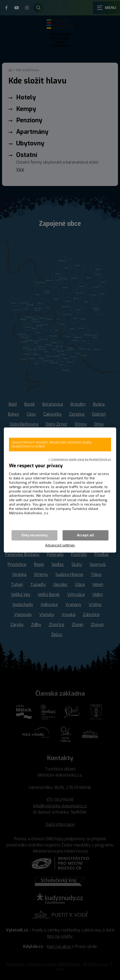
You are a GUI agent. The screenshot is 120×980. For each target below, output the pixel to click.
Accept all (86, 535)
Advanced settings (60, 545)
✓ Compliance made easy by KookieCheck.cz (80, 459)
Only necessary (34, 535)
